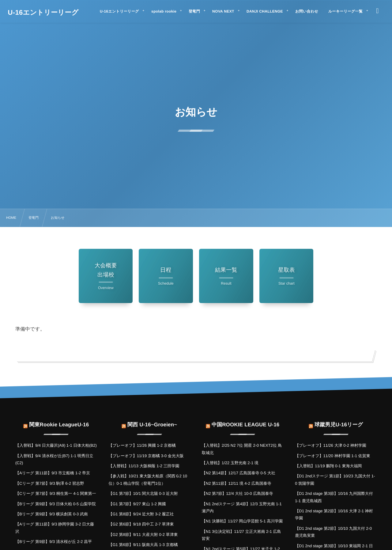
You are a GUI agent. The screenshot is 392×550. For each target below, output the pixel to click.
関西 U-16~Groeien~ (152, 421)
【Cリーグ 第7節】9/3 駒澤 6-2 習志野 (50, 483)
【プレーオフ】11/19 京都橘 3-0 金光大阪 (146, 456)
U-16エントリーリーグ (43, 13)
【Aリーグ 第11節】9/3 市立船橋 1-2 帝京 (53, 473)
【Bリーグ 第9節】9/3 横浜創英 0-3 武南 (52, 514)
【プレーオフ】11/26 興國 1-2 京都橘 (142, 445)
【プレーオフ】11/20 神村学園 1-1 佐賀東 (332, 456)
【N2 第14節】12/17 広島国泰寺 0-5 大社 (239, 473)
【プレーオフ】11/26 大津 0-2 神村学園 (330, 445)
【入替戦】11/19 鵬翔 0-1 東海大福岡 (328, 466)
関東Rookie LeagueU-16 (59, 421)
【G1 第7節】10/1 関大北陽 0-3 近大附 (143, 493)
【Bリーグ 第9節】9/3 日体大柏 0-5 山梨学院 (56, 504)
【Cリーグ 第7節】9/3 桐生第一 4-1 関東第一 (56, 493)
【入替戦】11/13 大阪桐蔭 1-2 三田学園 (144, 466)
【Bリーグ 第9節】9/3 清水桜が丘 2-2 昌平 (54, 542)
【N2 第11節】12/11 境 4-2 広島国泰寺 (237, 483)
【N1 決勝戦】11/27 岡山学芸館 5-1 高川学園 (242, 521)
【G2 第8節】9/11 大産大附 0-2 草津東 (143, 535)
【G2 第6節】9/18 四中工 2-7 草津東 (141, 524)
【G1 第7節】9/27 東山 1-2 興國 (137, 504)
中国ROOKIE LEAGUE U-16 (246, 421)
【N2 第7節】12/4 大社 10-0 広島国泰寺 (237, 493)
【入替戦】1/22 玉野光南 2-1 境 (230, 463)
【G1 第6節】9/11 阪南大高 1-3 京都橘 (143, 545)
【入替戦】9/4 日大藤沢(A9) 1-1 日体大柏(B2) (56, 445)
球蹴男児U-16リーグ (339, 421)
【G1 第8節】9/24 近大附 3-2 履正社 (141, 514)
